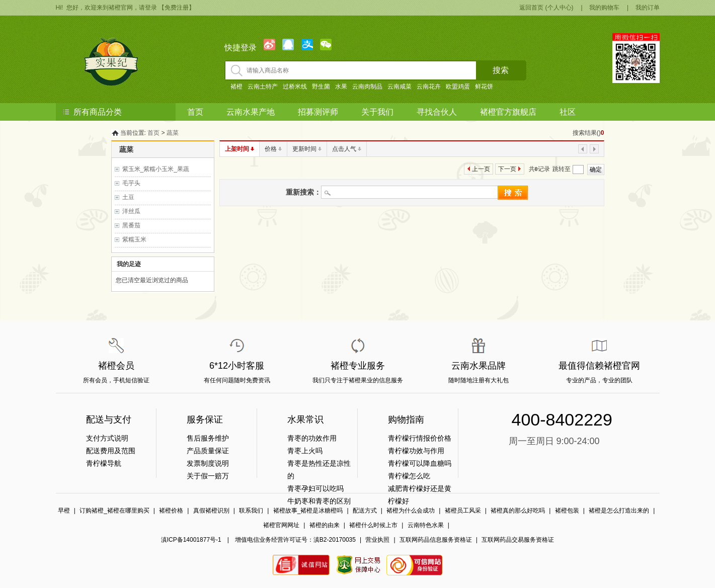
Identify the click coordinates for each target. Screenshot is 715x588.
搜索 (501, 70)
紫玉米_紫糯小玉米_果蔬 (156, 169)
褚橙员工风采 (463, 511)
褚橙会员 (116, 366)
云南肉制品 (367, 87)
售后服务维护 (208, 438)
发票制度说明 (208, 463)
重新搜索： (303, 192)
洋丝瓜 (131, 211)
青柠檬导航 (104, 463)
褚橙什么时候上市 (373, 525)
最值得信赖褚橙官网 (599, 366)
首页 (195, 112)
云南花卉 (429, 87)
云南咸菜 (400, 87)
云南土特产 (263, 87)
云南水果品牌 (479, 366)
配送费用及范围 (111, 451)
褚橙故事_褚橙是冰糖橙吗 (308, 511)
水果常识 (305, 419)
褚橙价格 (171, 511)
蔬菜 (173, 133)
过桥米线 (295, 87)
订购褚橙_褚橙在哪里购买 (114, 511)
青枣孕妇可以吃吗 (315, 488)
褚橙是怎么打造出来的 (619, 511)
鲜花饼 (484, 87)
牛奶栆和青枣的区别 (319, 501)
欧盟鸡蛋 (458, 87)
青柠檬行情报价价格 (420, 438)
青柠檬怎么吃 (409, 476)
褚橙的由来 (325, 525)
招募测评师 (318, 112)
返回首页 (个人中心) (546, 8)
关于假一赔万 (208, 476)
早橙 (64, 511)
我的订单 (648, 8)
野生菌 (321, 87)
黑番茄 (131, 225)
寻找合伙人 (437, 112)
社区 (568, 112)
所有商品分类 (98, 112)
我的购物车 (604, 8)
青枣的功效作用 (312, 438)
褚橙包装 (567, 511)
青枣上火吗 (305, 451)
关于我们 (377, 112)
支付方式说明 (107, 438)
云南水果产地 (251, 112)
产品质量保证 (208, 451)
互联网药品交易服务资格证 (518, 540)
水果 (341, 87)
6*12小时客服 (237, 366)
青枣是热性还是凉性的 (319, 470)
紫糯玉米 (134, 239)
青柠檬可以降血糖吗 (420, 463)
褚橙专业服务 (358, 366)
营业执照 (377, 540)
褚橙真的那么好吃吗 (518, 511)
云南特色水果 (426, 525)
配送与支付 (109, 419)
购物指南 (406, 419)
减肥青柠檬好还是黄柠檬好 (420, 495)
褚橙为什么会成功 (411, 511)
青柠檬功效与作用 (416, 451)
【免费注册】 (177, 8)
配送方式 (365, 511)
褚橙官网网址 (281, 525)
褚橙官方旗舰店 (508, 112)
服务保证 (205, 419)
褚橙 (236, 87)
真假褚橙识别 (211, 511)
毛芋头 (131, 183)
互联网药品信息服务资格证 (436, 540)
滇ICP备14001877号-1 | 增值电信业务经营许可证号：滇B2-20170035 (258, 540)
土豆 (128, 197)
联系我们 (251, 511)
